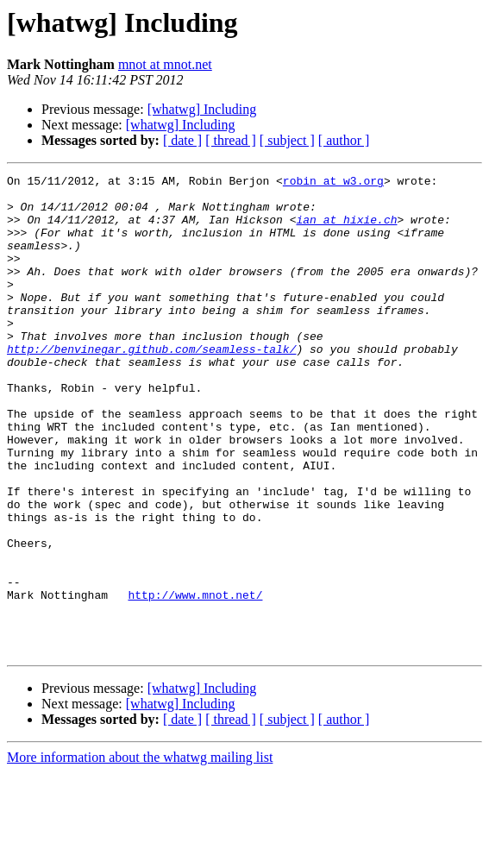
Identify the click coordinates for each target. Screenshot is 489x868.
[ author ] (344, 140)
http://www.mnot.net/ (195, 680)
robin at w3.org (333, 183)
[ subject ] (287, 140)
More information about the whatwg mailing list (140, 853)
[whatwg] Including (202, 109)
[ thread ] (231, 140)
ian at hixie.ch (346, 230)
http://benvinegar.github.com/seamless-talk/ (151, 385)
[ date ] (182, 140)
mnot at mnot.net (165, 64)
